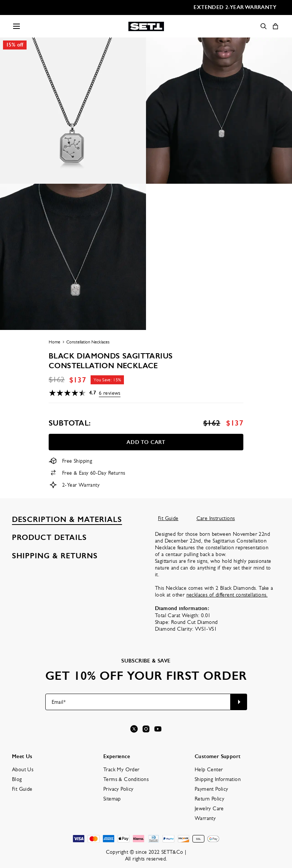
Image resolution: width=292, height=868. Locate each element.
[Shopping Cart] (276, 26)
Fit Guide (168, 518)
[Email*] (138, 702)
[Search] (264, 26)
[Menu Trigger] (16, 26)
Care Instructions (216, 518)
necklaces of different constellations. (227, 595)
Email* (59, 702)
